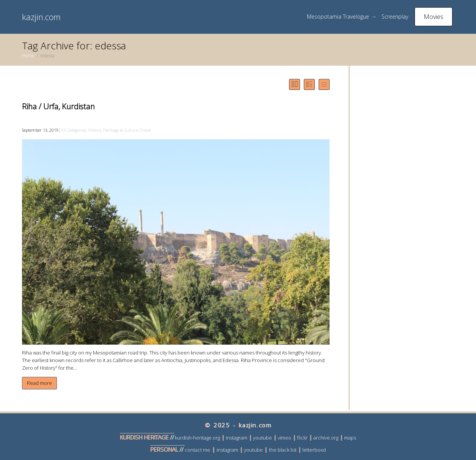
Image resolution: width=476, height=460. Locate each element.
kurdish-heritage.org (197, 438)
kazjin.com (41, 17)
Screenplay (395, 17)
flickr (302, 438)
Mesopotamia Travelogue (339, 17)
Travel (145, 130)
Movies (434, 17)
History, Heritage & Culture (113, 130)
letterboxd (314, 450)
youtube (262, 438)
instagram (236, 438)
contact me (197, 450)
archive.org (326, 438)
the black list (283, 450)
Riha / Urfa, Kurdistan (58, 106)
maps (350, 438)
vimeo (284, 438)
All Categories (74, 130)
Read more (39, 383)
